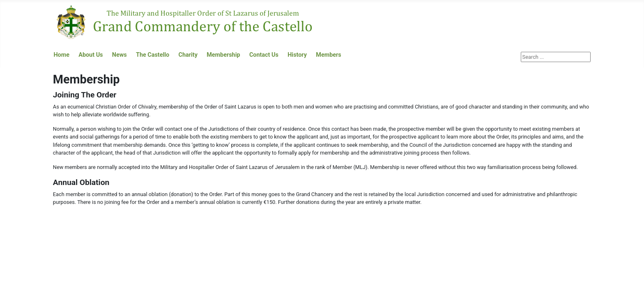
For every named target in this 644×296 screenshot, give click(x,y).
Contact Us (264, 55)
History (297, 55)
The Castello (153, 55)
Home (61, 55)
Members (328, 55)
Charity (188, 55)
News (120, 55)
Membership (223, 55)
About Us (91, 55)
